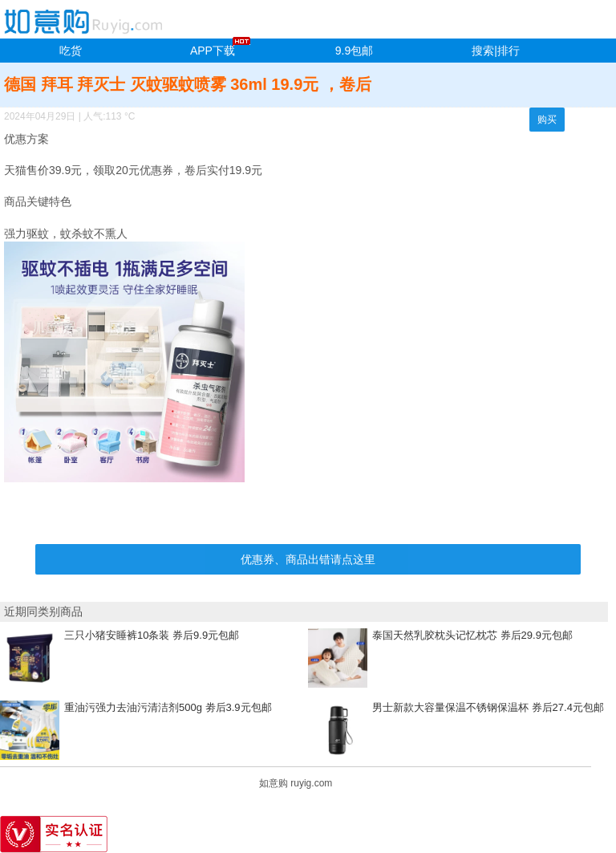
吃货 (71, 51)
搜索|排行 (496, 51)
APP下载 (213, 51)
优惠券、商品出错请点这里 (308, 559)
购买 (547, 120)
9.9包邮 (354, 51)
